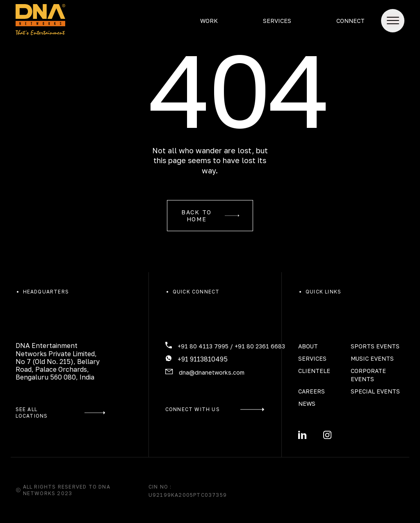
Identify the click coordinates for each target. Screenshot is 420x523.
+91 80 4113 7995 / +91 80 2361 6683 (231, 346)
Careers (312, 391)
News (307, 404)
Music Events (372, 358)
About (308, 346)
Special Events (375, 391)
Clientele (314, 371)
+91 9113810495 (203, 359)
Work (209, 21)
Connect (350, 21)
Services (277, 21)
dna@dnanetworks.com (212, 372)
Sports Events (375, 346)
